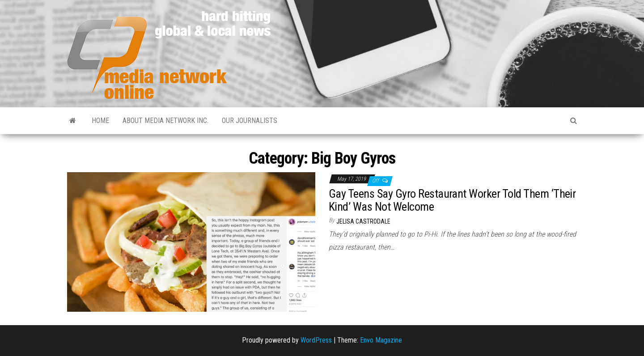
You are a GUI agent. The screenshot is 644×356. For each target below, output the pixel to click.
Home (100, 121)
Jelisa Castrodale (363, 221)
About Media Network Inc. (165, 121)
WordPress (316, 340)
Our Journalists (250, 121)
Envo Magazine (381, 340)
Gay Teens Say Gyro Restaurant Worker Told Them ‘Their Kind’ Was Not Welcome (452, 200)
